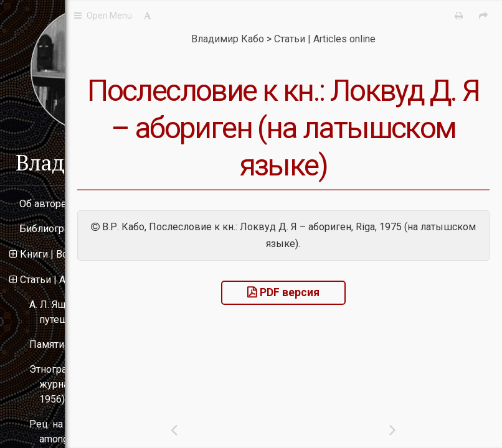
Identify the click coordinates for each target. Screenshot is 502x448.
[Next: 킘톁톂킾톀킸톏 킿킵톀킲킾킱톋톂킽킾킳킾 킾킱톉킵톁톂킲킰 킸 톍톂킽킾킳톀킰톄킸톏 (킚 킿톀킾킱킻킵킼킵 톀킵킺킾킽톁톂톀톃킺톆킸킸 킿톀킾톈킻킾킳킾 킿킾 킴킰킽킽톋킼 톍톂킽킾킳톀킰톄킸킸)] (423, 429)
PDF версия (351, 330)
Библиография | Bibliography (84, 229)
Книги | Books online (65, 254)
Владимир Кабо (94, 162)
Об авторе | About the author (83, 204)
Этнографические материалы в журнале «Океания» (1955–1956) (102, 384)
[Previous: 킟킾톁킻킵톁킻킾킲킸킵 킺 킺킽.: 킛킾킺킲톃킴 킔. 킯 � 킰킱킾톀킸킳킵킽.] (266, 429)
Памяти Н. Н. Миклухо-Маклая (99, 344)
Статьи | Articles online (69, 280)
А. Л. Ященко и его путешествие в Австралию (97, 312)
